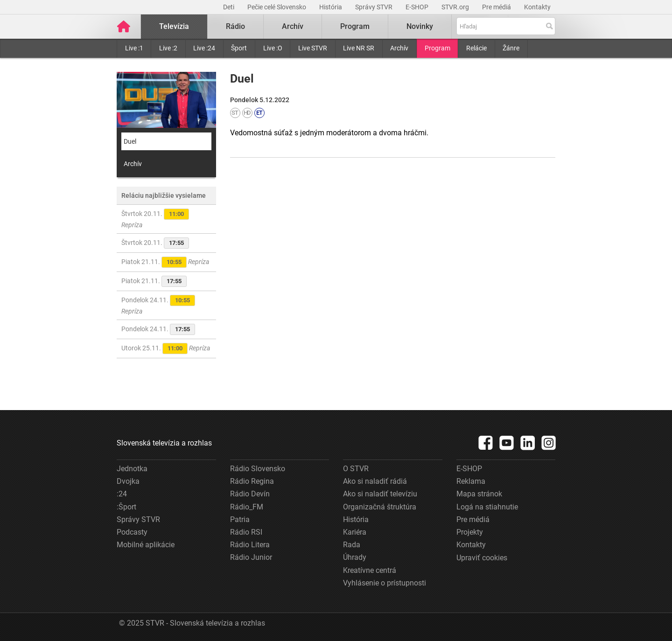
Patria (240, 519)
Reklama (471, 481)
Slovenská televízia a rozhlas (164, 443)
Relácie (476, 48)
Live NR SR (359, 48)
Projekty (470, 532)
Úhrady (355, 557)
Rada (352, 545)
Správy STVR (374, 7)
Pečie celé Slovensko (277, 7)
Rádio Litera (250, 545)
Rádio (235, 26)
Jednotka (132, 469)
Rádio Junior (251, 557)
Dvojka (128, 481)
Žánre (511, 48)
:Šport (126, 507)
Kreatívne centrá (370, 570)
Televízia (174, 26)
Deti (229, 7)
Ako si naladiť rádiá (375, 481)
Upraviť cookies (482, 558)
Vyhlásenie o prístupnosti (385, 583)
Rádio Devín (250, 494)
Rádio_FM (247, 507)
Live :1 (134, 48)
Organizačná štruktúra (380, 507)
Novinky (420, 26)
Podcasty (132, 532)
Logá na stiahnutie (487, 507)
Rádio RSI (246, 532)
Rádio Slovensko (258, 469)
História (331, 7)
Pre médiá (497, 7)
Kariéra (355, 532)
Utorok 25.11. (166, 348)
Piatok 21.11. (165, 262)
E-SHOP (418, 7)
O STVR (356, 469)
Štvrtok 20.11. (155, 219)
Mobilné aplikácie (146, 545)
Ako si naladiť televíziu (380, 494)
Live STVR (313, 48)
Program (437, 48)
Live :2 (168, 48)
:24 (122, 494)
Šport (239, 48)
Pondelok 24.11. (158, 305)
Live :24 (204, 48)
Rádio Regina (252, 481)
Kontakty (537, 7)
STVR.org (456, 7)
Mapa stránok (479, 494)
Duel (130, 141)
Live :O (273, 48)
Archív (399, 48)
